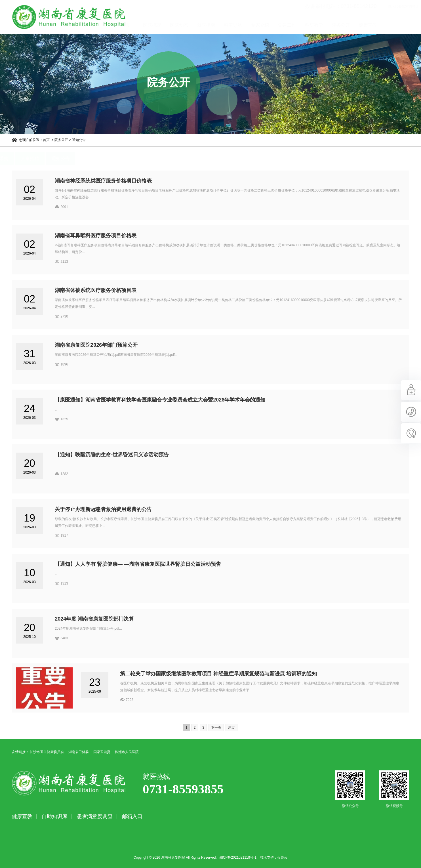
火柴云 (282, 858)
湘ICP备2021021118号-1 (237, 858)
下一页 (216, 728)
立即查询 (411, 6)
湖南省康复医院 (65, 17)
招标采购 (23, 158)
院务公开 (364, 25)
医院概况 (176, 25)
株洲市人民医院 (127, 752)
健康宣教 (391, 25)
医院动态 (203, 25)
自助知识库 (54, 816)
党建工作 (310, 25)
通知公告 (83, 140)
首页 (149, 25)
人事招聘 (54, 158)
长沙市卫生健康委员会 (47, 752)
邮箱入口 (132, 816)
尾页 (231, 728)
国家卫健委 (102, 752)
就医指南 (230, 25)
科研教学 (337, 25)
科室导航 (256, 25)
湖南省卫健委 (79, 752)
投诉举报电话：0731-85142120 (317, 6)
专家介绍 (283, 25)
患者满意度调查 (95, 816)
